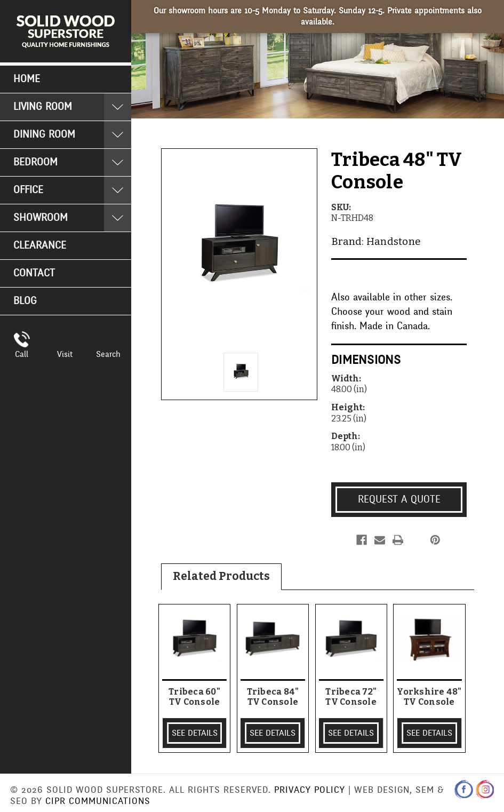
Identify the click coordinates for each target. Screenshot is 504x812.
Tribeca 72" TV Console (351, 697)
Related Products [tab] (221, 576)
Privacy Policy (310, 790)
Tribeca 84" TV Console (273, 697)
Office (28, 190)
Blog (25, 301)
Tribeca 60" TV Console (194, 697)
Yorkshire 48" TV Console (429, 697)
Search (108, 354)
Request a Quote (399, 499)
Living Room (43, 107)
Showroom (41, 218)
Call (22, 354)
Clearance (40, 245)
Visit (65, 354)
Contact (34, 273)
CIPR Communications (98, 801)
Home (27, 79)
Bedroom (35, 162)
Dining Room (44, 134)
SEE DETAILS (195, 733)
